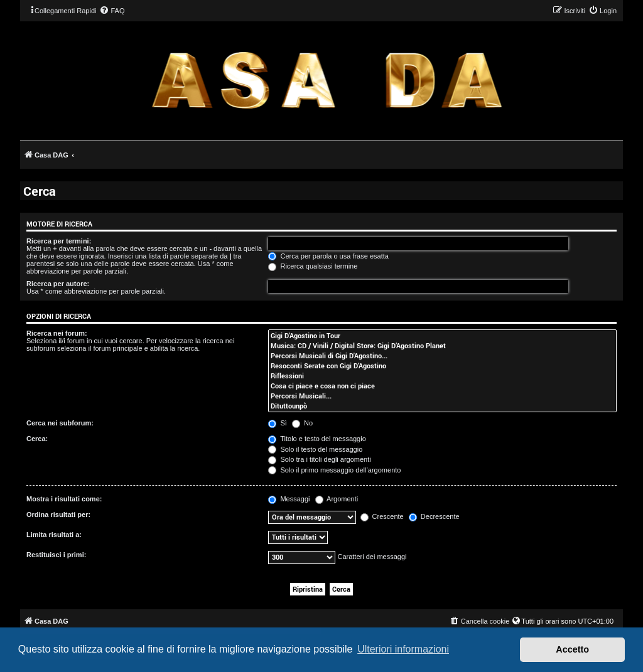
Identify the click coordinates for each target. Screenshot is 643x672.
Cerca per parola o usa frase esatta (328, 256)
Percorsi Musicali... (442, 396)
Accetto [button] (572, 649)
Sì (277, 423)
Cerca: (37, 439)
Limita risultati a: (54, 535)
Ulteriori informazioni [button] (403, 649)
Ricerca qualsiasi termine (313, 266)
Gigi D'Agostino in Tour (442, 336)
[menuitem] (112, 11)
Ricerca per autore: (58, 284)
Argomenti (337, 499)
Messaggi (289, 499)
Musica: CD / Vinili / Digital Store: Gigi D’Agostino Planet (442, 346)
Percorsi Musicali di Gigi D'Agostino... (442, 356)
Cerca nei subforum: (60, 423)
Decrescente (434, 516)
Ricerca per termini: (59, 241)
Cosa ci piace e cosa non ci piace (442, 386)
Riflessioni (442, 376)
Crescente (382, 516)
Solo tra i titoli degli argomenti (319, 459)
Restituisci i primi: (56, 555)
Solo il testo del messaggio (315, 449)
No (302, 423)
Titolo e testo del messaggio (317, 439)
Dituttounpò (442, 406)
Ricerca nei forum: (57, 333)
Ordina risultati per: (58, 515)
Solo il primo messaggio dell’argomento (334, 470)
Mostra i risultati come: (64, 499)
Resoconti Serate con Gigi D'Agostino (442, 366)
